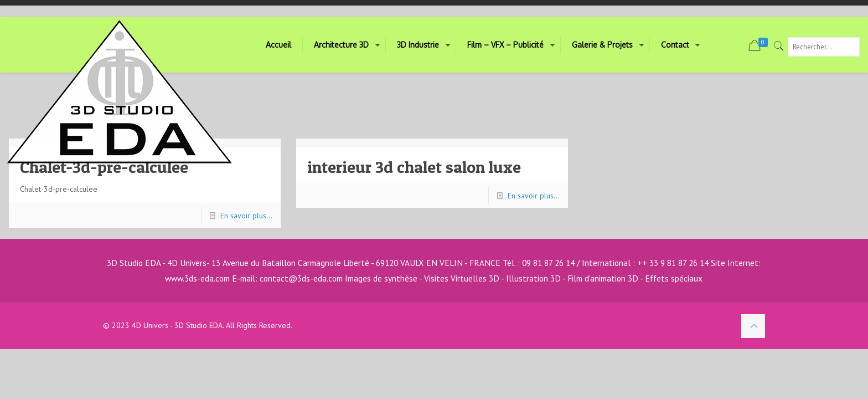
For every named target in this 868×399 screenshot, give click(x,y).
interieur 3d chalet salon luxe (414, 167)
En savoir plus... (246, 216)
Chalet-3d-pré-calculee (104, 167)
